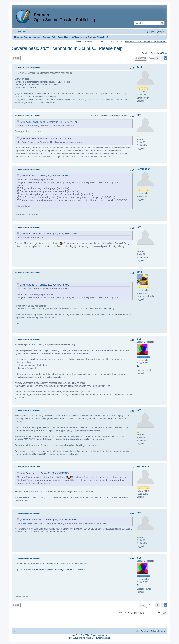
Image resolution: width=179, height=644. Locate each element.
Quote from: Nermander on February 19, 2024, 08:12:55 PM (48, 520)
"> (15, 631)
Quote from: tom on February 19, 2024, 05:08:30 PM (44, 473)
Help (137, 631)
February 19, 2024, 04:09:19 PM (27, 169)
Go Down (141, 58)
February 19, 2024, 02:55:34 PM (27, 67)
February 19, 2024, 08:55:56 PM (27, 513)
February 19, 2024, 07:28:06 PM (27, 410)
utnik (140, 272)
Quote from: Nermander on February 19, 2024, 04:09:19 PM (48, 234)
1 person (18, 597)
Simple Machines (99, 635)
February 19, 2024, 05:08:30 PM (27, 227)
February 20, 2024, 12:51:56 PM (27, 558)
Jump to (122, 613)
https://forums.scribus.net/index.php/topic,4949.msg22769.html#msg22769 (50, 569)
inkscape (107, 309)
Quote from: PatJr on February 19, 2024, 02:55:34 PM (45, 138)
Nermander (143, 169)
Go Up (143, 605)
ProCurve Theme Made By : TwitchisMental (89, 638)
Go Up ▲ (161, 631)
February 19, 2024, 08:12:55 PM (27, 467)
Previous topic (149, 53)
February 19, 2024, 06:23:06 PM (27, 339)
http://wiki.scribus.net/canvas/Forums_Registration (146, 41)
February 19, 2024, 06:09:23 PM (27, 272)
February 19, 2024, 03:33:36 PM (27, 115)
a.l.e (139, 339)
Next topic (162, 53)
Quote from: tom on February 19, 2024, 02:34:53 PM (44, 176)
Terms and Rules (148, 631)
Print (16, 58)
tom (139, 115)
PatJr (140, 67)
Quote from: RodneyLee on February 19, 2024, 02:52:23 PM (48, 122)
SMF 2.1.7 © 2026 (81, 635)
